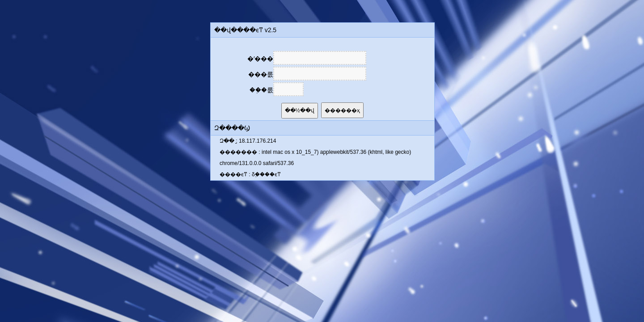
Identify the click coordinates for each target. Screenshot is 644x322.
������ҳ (342, 110)
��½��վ (300, 110)
